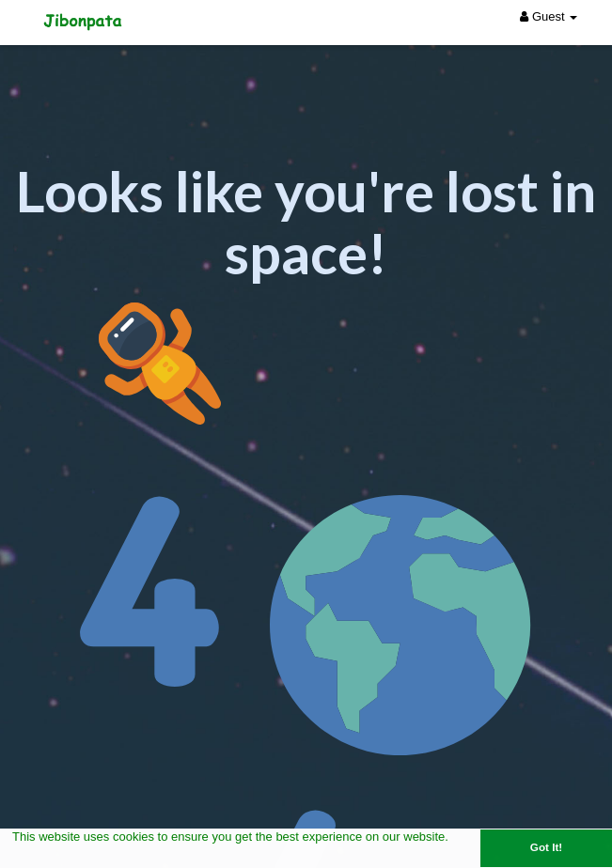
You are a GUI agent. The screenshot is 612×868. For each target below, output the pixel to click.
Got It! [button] (546, 847)
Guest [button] (549, 16)
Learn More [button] (46, 856)
